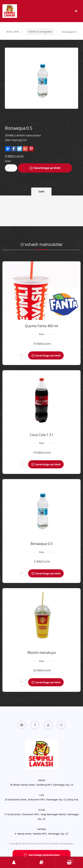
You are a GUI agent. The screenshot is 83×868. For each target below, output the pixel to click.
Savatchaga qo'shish (47, 168)
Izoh (41, 191)
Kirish (14, 862)
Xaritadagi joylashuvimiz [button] (42, 855)
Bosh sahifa (13, 32)
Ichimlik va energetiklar (40, 32)
